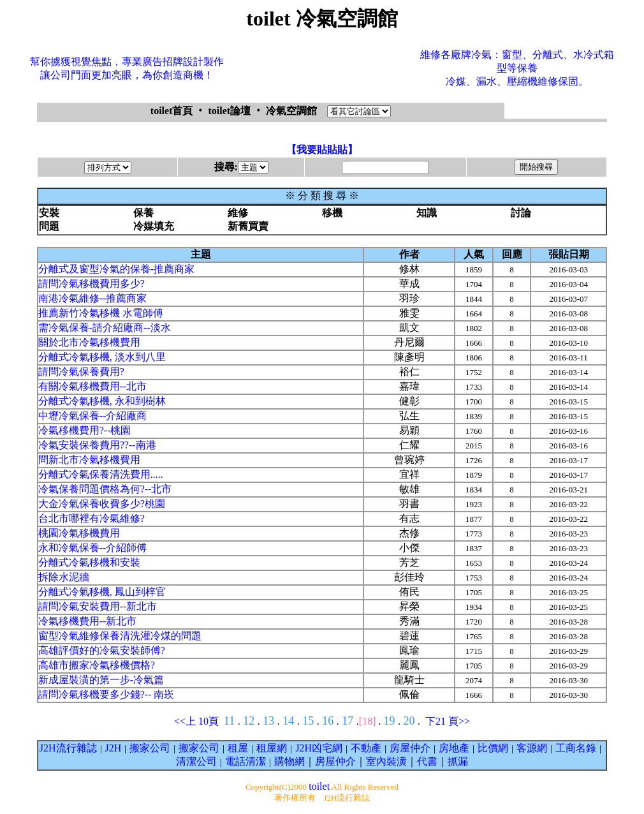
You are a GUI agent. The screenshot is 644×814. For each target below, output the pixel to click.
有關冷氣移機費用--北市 (93, 386)
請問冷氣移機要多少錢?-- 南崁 (106, 694)
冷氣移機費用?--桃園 (85, 430)
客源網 (532, 748)
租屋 (238, 748)
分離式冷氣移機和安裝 (89, 562)
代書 (427, 761)
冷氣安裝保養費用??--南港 (97, 445)
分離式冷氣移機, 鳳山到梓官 (102, 592)
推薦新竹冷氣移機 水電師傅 (101, 313)
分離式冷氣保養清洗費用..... (101, 474)
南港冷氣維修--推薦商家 (93, 298)
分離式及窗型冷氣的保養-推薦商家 (116, 269)
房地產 (454, 748)
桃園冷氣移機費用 (79, 533)
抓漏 (458, 761)
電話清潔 (245, 761)
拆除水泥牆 (64, 577)
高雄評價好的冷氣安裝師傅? (102, 650)
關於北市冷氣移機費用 (89, 342)
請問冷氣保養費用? (81, 372)
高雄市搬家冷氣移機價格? (97, 665)
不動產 (366, 748)
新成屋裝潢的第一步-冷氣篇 (101, 680)
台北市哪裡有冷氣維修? (91, 518)
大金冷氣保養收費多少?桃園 (102, 504)
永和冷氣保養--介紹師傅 (93, 548)
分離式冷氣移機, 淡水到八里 (102, 357)
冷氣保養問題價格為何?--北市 (105, 489)
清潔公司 (196, 761)
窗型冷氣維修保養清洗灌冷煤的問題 (120, 636)
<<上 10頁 (196, 721)
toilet (319, 786)
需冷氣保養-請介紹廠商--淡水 (105, 328)
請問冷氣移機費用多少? (91, 284)
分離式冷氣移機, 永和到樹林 (102, 401)
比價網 (493, 748)
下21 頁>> (448, 721)
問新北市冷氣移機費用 (89, 460)
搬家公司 (150, 748)
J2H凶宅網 (319, 748)
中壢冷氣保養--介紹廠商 (93, 416)
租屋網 (272, 748)
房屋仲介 (410, 748)
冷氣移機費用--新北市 (88, 621)
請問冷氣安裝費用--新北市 (98, 606)
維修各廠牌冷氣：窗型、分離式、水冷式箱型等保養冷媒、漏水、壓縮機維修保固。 (517, 68)
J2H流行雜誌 (68, 748)
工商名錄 (576, 748)
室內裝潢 (386, 761)
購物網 (289, 761)
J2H (113, 748)
